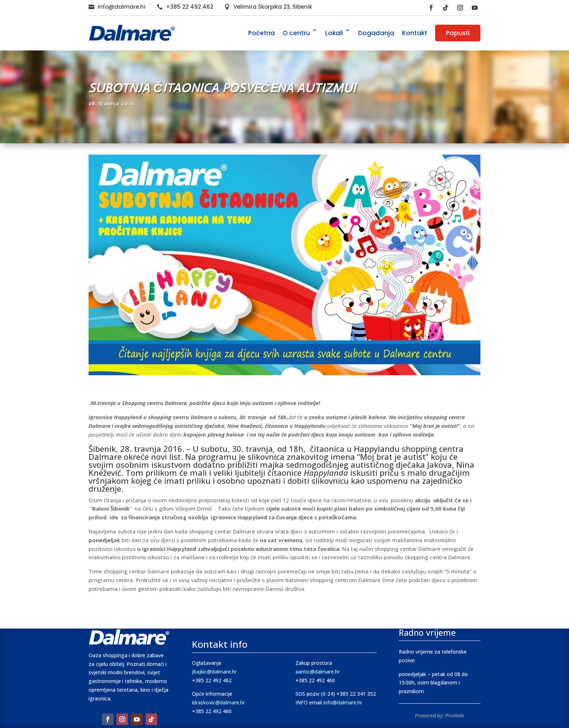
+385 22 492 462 (190, 7)
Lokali (334, 33)
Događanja (376, 33)
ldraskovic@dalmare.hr (218, 702)
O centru (296, 33)
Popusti (458, 33)
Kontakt (415, 33)
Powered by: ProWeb (439, 715)
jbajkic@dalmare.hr (214, 672)
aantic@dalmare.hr (318, 672)
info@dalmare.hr (122, 7)
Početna (261, 33)
